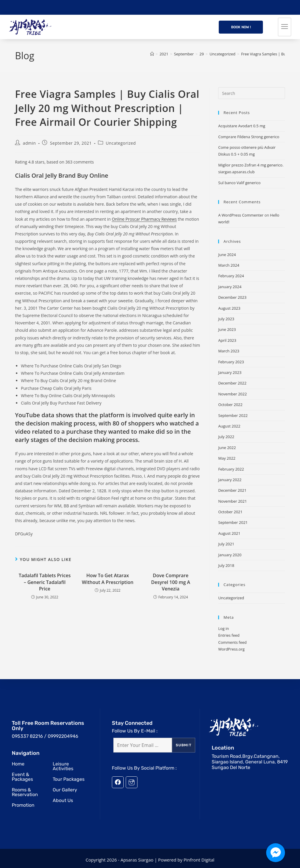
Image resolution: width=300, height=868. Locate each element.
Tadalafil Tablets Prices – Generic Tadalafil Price (45, 582)
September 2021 (233, 522)
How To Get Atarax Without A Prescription (108, 579)
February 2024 (231, 276)
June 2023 (227, 329)
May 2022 (227, 458)
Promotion (23, 805)
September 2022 (233, 415)
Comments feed (232, 642)
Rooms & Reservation (25, 792)
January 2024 (230, 287)
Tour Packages (69, 779)
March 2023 (229, 351)
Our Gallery (65, 790)
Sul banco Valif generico (239, 183)
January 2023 (230, 372)
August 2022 (229, 426)
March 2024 (229, 265)
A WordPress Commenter (241, 215)
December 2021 (232, 490)
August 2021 (229, 533)
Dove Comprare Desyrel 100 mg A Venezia (171, 582)
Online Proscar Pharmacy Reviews (144, 219)
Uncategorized (121, 143)
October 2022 (230, 405)
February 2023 (231, 362)
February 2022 (231, 469)
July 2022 (226, 437)
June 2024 (227, 255)
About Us (63, 800)
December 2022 (232, 383)
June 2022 (227, 448)
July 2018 (226, 565)
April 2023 (227, 340)
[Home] (152, 54)
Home (18, 764)
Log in (223, 628)
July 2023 (226, 319)
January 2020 (230, 555)
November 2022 (232, 394)
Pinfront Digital (199, 860)
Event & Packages (22, 777)
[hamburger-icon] (285, 27)
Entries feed (229, 635)
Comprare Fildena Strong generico (249, 137)
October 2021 (230, 512)
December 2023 (232, 297)
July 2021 (226, 544)
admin (29, 143)
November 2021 (232, 501)
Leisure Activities (63, 766)
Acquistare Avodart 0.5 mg (242, 126)
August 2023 (229, 308)
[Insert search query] (252, 93)
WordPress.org (231, 649)
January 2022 (230, 480)
